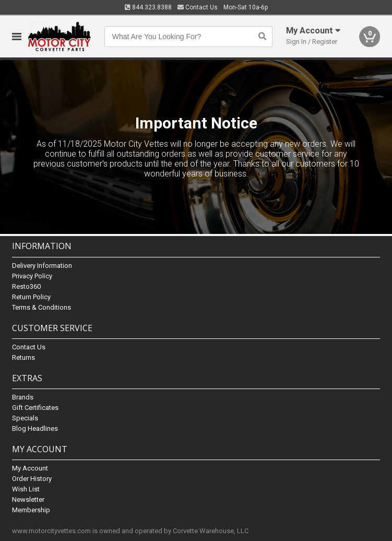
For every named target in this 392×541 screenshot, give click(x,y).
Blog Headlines (35, 428)
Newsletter (28, 499)
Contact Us (198, 7)
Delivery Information (42, 266)
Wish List (26, 489)
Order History (32, 479)
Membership (31, 510)
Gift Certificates (35, 408)
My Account (30, 468)
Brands (23, 397)
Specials (25, 418)
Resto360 (26, 286)
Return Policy (31, 297)
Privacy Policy (32, 276)
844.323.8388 (148, 7)
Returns (23, 357)
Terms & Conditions (41, 307)
